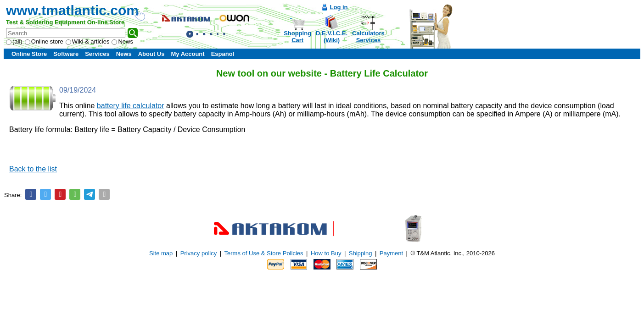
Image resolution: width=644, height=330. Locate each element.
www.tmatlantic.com (72, 10)
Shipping (361, 253)
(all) (14, 41)
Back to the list (33, 169)
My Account (188, 54)
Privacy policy (199, 253)
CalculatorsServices (368, 37)
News (122, 41)
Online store (44, 41)
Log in (339, 7)
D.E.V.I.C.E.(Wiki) (332, 37)
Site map (161, 253)
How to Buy (326, 253)
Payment (391, 253)
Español (223, 54)
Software (66, 54)
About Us (151, 54)
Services (97, 54)
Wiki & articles (88, 41)
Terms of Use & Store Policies (264, 253)
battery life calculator (131, 106)
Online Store (29, 54)
